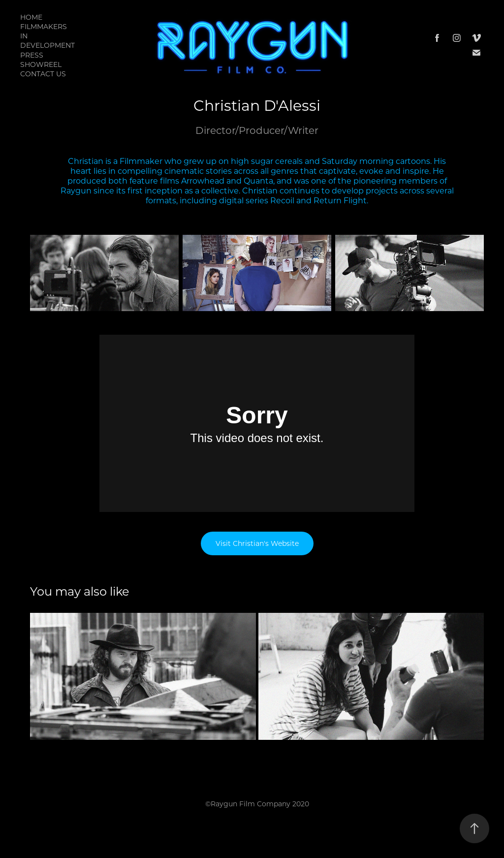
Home (31, 17)
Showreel (41, 64)
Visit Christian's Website (257, 543)
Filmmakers (44, 26)
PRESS (32, 55)
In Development (47, 40)
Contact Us (43, 74)
